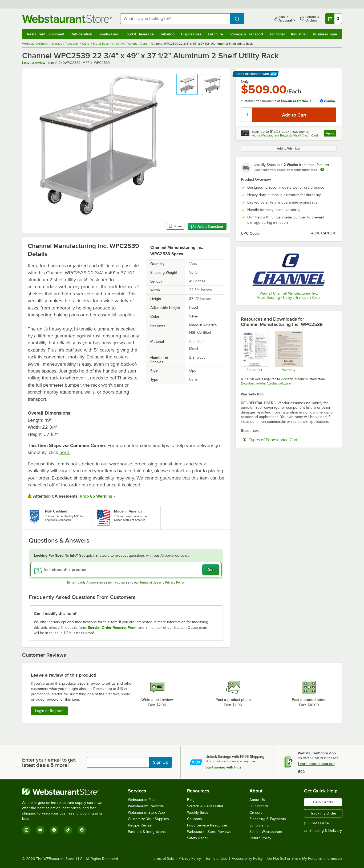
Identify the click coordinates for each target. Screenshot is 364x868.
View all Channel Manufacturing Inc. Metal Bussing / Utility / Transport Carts (289, 295)
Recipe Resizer (140, 825)
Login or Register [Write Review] (49, 711)
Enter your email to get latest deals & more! (49, 762)
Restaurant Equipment (46, 34)
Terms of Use (149, 582)
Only (245, 81)
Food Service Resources (207, 825)
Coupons (195, 819)
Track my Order (323, 813)
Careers (256, 813)
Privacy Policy (175, 582)
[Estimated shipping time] (322, 170)
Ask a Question (207, 226)
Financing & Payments (268, 819)
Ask (211, 570)
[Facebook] (54, 830)
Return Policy (260, 838)
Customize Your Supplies (148, 819)
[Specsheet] (254, 351)
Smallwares (108, 34)
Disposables (191, 34)
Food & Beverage (139, 34)
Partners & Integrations (147, 832)
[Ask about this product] (126, 570)
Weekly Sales (198, 813)
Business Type (325, 34)
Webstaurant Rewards (146, 806)
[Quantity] (247, 115)
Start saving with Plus (223, 767)
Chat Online (316, 823)
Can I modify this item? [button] (55, 614)
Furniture (215, 34)
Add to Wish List (289, 148)
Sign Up (161, 762)
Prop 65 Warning (96, 496)
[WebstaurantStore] (66, 792)
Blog (191, 800)
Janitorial (277, 34)
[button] (187, 84)
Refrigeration (81, 34)
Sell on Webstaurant (266, 832)
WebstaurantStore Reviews (209, 832)
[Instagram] (26, 830)
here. (65, 452)
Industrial (299, 34)
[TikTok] (68, 830)
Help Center (323, 802)
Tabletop (167, 34)
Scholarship (259, 825)
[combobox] (175, 19)
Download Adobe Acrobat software (266, 383)
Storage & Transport (246, 34)
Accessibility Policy (247, 859)
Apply (331, 134)
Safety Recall (198, 838)
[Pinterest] (82, 830)
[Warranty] (288, 351)
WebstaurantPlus (142, 800)
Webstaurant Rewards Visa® (281, 135)
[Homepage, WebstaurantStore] (67, 19)
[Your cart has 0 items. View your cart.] (334, 19)
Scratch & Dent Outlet (205, 806)
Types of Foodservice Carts (290, 440)
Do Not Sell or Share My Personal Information (305, 859)
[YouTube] (40, 830)
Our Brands (259, 806)
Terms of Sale (163, 859)
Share (175, 226)
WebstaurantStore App (146, 813)
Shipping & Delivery (323, 831)
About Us (257, 800)
